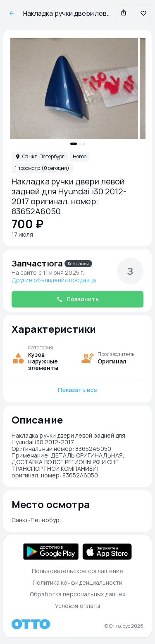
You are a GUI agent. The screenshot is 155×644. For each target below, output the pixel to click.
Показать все (77, 390)
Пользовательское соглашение (77, 571)
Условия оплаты (77, 606)
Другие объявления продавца (54, 280)
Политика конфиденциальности (78, 582)
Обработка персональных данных (77, 594)
